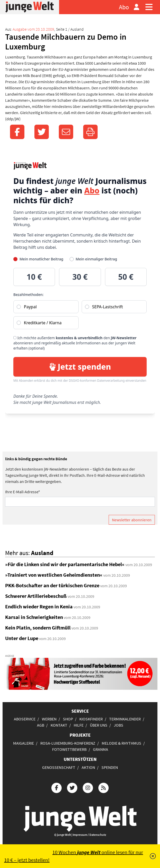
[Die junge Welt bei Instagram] (88, 787)
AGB (41, 725)
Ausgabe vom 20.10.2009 (33, 29)
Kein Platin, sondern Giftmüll (38, 628)
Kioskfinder (91, 719)
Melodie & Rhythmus (121, 743)
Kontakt (59, 725)
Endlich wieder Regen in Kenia (39, 606)
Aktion (88, 767)
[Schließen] (153, 856)
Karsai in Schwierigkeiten (34, 617)
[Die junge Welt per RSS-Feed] (103, 787)
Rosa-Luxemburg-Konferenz (68, 743)
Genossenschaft (59, 767)
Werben (49, 719)
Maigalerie (23, 743)
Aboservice (25, 719)
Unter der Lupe (22, 638)
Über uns (99, 725)
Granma (101, 749)
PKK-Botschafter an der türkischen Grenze (52, 585)
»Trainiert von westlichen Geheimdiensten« (54, 575)
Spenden (110, 767)
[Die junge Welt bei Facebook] (57, 787)
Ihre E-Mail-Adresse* (23, 492)
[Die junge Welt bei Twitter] (72, 787)
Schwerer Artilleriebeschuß (36, 596)
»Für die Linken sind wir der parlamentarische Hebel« (65, 564)
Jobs (119, 725)
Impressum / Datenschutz (89, 835)
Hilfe (79, 725)
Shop (68, 719)
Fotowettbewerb (69, 749)
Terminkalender (125, 719)
